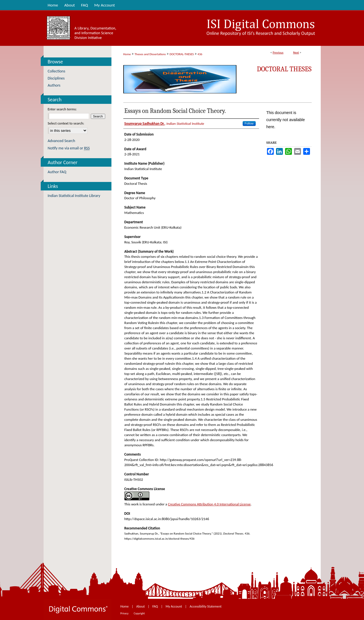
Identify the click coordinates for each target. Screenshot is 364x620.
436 (200, 54)
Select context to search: (66, 123)
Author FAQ (57, 172)
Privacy (125, 613)
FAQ (156, 606)
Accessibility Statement (206, 606)
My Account (174, 606)
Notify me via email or (69, 148)
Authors (54, 85)
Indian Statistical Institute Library (74, 196)
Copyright (139, 613)
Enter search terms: (62, 109)
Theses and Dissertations (150, 54)
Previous (278, 52)
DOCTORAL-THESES (182, 54)
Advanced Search (62, 141)
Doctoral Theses (284, 69)
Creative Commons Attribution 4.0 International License (209, 504)
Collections (57, 71)
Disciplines (56, 78)
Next (296, 52)
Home (127, 54)
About (141, 606)
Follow (249, 123)
